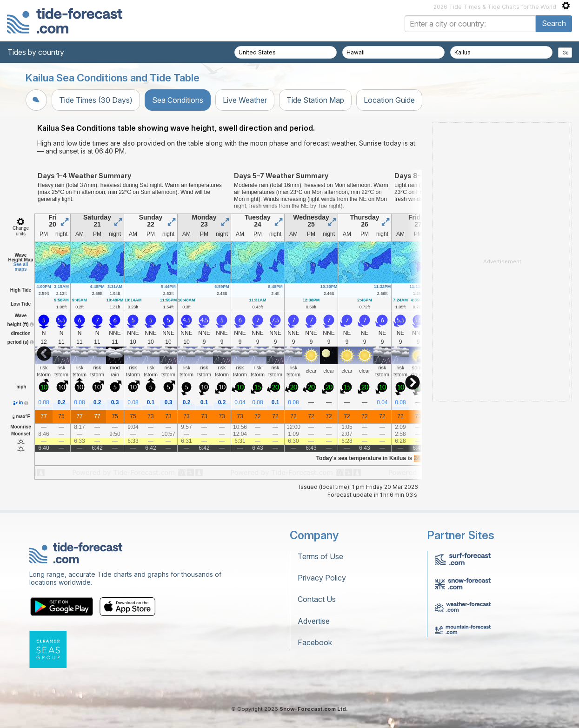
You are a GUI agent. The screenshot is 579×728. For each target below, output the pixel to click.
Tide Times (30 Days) (96, 100)
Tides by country (36, 52)
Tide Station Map (315, 100)
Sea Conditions (178, 100)
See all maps (21, 267)
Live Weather (245, 100)
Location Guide (389, 100)
